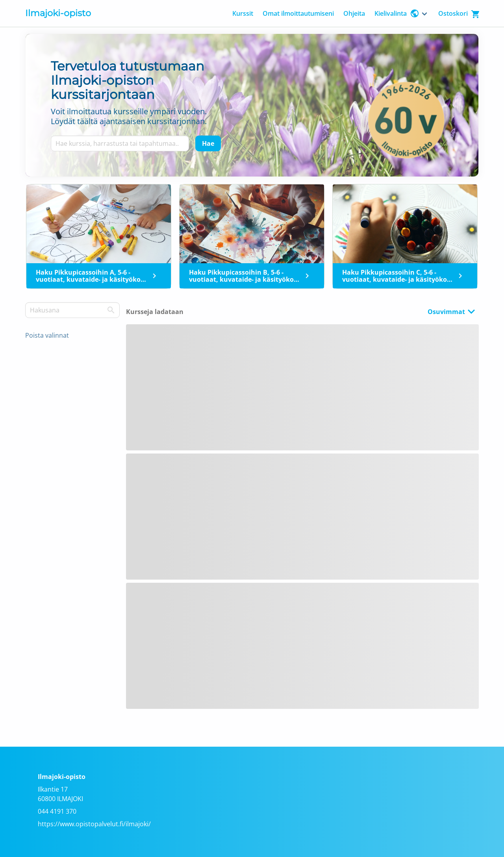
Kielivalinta (397, 13)
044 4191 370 (57, 811)
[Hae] (208, 143)
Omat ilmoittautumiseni (298, 13)
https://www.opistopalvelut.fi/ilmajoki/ (94, 824)
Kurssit (243, 13)
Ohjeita (354, 13)
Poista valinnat (47, 335)
